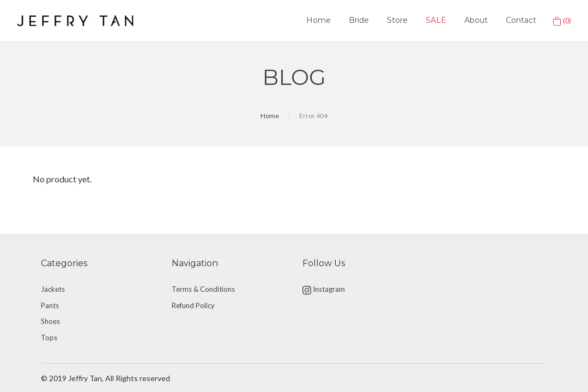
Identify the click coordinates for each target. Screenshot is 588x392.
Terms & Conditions (203, 289)
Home (319, 20)
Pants (50, 305)
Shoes (50, 321)
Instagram (324, 290)
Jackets (53, 289)
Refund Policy (193, 305)
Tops (49, 338)
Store (397, 20)
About (476, 20)
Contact (521, 20)
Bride (359, 20)
